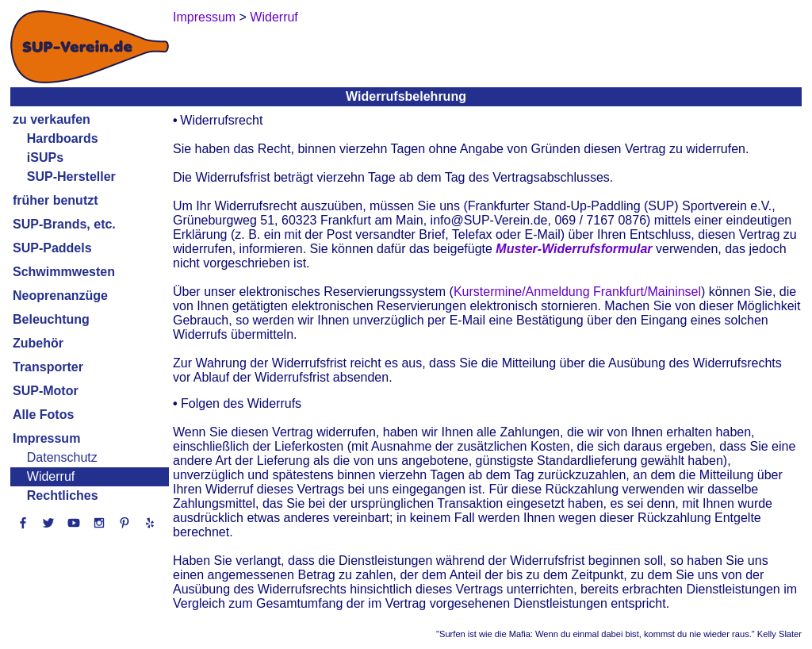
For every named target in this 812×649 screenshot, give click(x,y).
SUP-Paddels (52, 248)
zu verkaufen (52, 119)
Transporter (48, 367)
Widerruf (51, 476)
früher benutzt (56, 200)
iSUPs (45, 157)
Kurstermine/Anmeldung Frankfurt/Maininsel (577, 292)
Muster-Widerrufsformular (574, 249)
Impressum (46, 438)
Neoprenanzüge (60, 296)
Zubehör (38, 343)
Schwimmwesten (64, 272)
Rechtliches (63, 495)
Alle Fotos (43, 415)
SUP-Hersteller (71, 177)
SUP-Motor (46, 391)
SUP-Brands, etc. (64, 224)
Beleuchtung (51, 319)
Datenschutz (62, 457)
